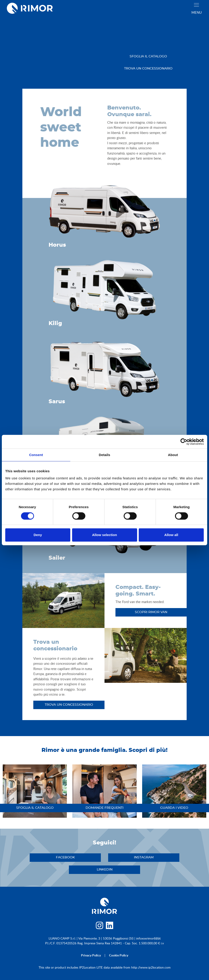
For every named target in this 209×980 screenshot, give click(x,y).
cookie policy (119, 955)
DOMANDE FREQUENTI (104, 808)
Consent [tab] (36, 455)
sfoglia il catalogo (148, 56)
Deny (38, 535)
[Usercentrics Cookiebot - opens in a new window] (184, 442)
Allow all (171, 535)
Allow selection (104, 535)
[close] (196, 5)
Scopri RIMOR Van (151, 612)
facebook (65, 857)
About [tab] (173, 455)
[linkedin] (110, 927)
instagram (144, 857)
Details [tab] (104, 455)
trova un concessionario (148, 69)
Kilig (55, 323)
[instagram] (99, 927)
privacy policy (91, 955)
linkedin (105, 870)
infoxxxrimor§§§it (148, 938)
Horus (57, 245)
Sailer (57, 558)
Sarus (57, 402)
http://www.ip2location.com (151, 967)
